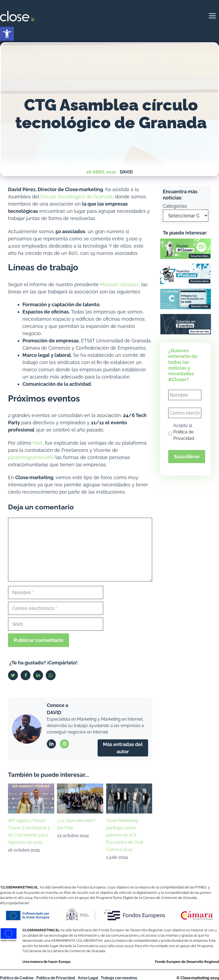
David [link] (126, 172)
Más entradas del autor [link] (123, 748)
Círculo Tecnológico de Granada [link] (76, 197)
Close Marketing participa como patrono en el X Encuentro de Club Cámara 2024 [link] (125, 835)
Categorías (175, 206)
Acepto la (184, 432)
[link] (7, 34)
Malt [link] (38, 443)
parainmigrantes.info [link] (31, 457)
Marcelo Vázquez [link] (119, 284)
